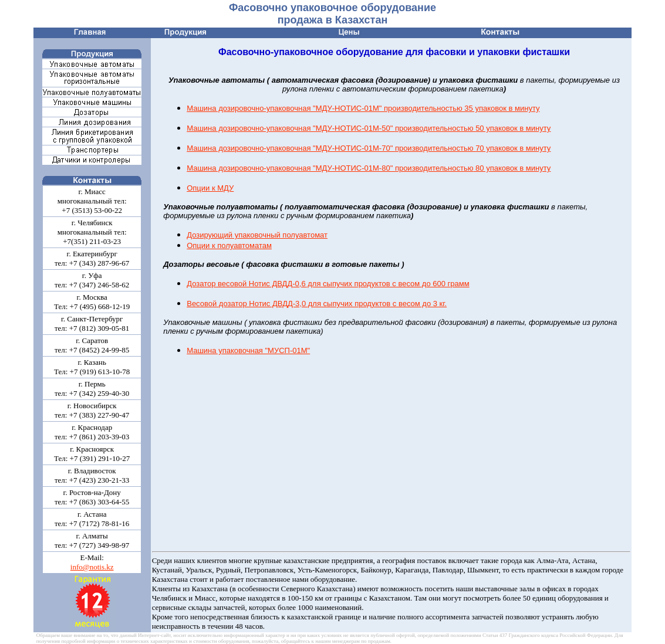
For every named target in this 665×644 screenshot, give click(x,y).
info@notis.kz (92, 567)
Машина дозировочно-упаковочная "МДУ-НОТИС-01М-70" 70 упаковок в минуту (369, 148)
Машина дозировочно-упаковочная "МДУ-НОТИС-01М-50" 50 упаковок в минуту (369, 128)
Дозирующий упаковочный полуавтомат (257, 235)
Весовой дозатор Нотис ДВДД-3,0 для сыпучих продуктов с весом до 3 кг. (317, 304)
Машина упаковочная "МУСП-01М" (248, 350)
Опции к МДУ (210, 188)
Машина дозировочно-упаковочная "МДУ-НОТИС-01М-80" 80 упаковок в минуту (369, 168)
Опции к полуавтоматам (229, 245)
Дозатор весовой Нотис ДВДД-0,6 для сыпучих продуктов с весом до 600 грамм (328, 284)
